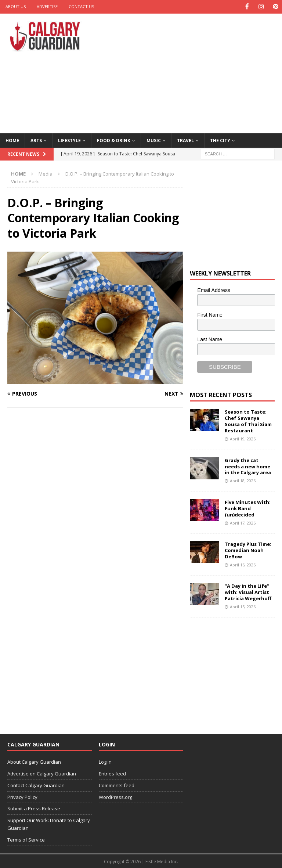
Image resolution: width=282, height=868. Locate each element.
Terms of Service (26, 839)
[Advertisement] (193, 72)
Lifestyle (69, 140)
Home (12, 140)
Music (154, 140)
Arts (36, 140)
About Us (16, 6)
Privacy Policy (22, 796)
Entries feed (112, 773)
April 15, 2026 (243, 606)
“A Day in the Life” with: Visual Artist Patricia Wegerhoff (248, 592)
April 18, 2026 (243, 480)
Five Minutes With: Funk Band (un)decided (248, 508)
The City (220, 140)
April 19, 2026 (243, 438)
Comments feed (117, 785)
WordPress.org (115, 796)
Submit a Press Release (34, 808)
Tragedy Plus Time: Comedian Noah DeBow (248, 550)
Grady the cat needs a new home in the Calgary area (248, 466)
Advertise (47, 6)
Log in (105, 761)
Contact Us (81, 6)
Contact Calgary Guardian (36, 785)
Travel (185, 140)
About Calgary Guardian (34, 761)
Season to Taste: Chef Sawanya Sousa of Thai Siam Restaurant (248, 421)
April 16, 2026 (243, 564)
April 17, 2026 (243, 522)
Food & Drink (114, 140)
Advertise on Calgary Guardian (42, 773)
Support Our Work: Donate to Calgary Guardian (49, 824)
